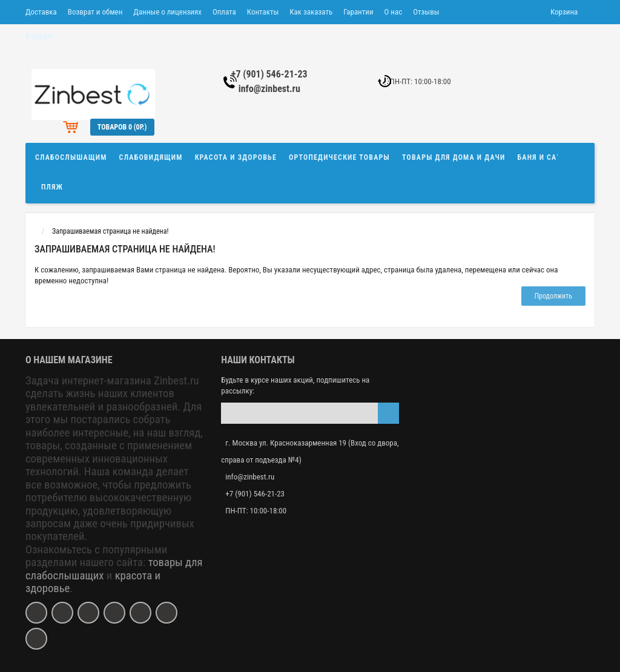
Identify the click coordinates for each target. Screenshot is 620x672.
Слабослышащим (71, 157)
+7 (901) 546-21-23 (269, 74)
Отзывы (426, 12)
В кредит (40, 36)
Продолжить (553, 296)
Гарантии (358, 12)
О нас (394, 12)
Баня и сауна (545, 157)
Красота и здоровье (236, 157)
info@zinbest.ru (269, 89)
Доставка (41, 12)
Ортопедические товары (339, 157)
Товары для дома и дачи (454, 157)
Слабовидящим (151, 157)
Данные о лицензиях (167, 12)
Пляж (52, 187)
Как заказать (311, 12)
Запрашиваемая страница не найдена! (110, 231)
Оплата (224, 12)
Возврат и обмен (95, 12)
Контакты (263, 12)
